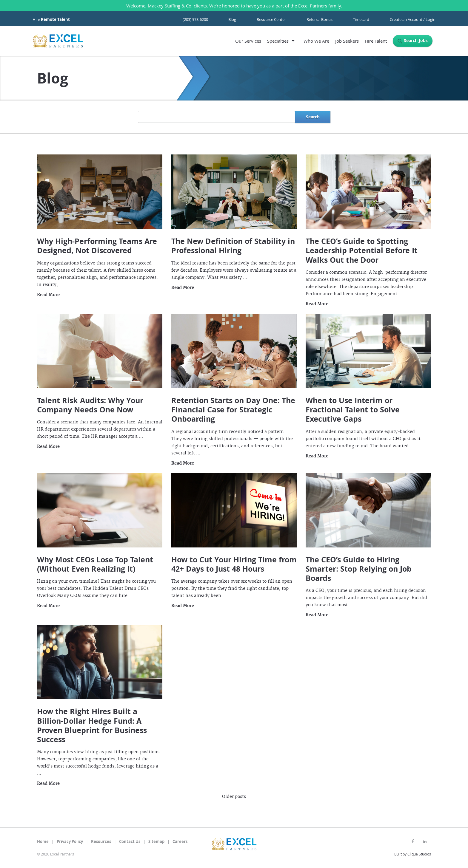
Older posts (234, 797)
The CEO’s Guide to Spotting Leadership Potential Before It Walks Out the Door (362, 250)
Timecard (361, 19)
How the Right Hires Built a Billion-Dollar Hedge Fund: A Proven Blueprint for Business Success (92, 725)
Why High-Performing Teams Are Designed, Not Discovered (97, 246)
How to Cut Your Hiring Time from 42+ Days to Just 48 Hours (234, 564)
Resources (101, 841)
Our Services (248, 41)
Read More (48, 295)
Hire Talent (376, 41)
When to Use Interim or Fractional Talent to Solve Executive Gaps (353, 410)
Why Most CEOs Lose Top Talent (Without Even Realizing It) (95, 564)
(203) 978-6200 (195, 19)
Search (313, 117)
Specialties (278, 41)
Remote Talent (55, 19)
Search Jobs (416, 40)
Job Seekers (347, 41)
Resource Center (271, 19)
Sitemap (156, 841)
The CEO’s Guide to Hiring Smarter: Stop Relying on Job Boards (359, 569)
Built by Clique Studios (413, 854)
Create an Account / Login (413, 19)
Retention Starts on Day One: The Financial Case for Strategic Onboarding (233, 410)
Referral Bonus (320, 19)
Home (43, 841)
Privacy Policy (70, 841)
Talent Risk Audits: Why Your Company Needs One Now (90, 405)
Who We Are (316, 41)
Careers (180, 841)
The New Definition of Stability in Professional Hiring (233, 246)
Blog (232, 19)
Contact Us (130, 841)
